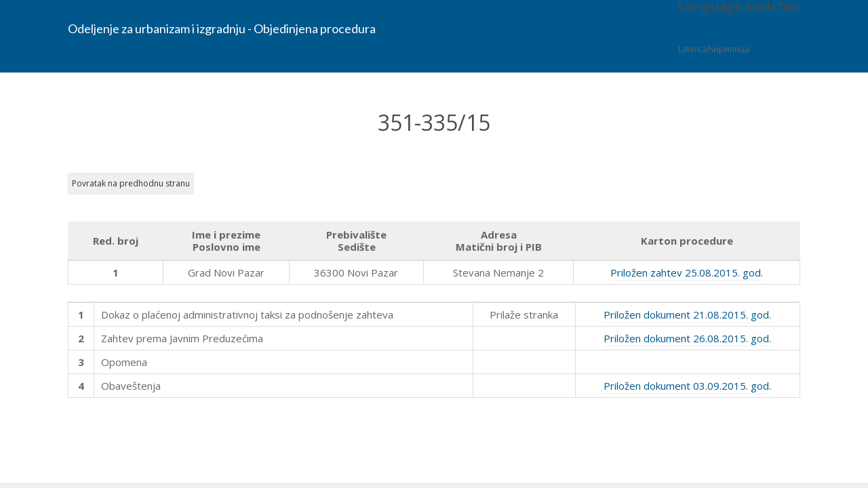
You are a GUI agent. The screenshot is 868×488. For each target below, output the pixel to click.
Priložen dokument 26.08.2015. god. (687, 338)
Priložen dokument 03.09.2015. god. (687, 386)
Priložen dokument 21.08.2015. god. (687, 314)
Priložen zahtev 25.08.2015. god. (687, 272)
